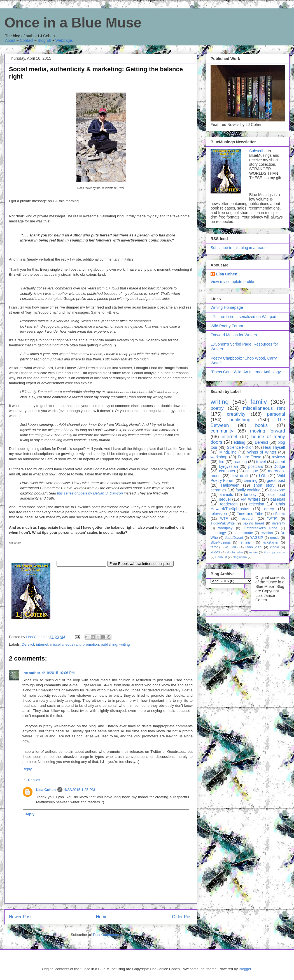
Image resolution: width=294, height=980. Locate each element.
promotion (91, 644)
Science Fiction (240, 447)
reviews (278, 457)
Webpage (64, 40)
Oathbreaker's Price (260, 528)
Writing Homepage (227, 307)
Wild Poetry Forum (227, 326)
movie (253, 552)
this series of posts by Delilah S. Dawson (90, 493)
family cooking (248, 490)
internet (42, 644)
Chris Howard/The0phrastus (248, 506)
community (222, 431)
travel (261, 462)
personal (276, 414)
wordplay (225, 528)
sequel (225, 499)
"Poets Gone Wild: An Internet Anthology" (246, 372)
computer (227, 471)
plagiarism (240, 557)
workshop (219, 457)
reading (240, 462)
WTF (224, 519)
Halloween (230, 485)
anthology (218, 533)
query (269, 509)
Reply (27, 769)
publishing (109, 644)
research (248, 519)
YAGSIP (257, 538)
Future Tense (249, 457)
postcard (256, 466)
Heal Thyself (274, 447)
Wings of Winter (262, 452)
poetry (217, 408)
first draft (240, 476)
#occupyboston (275, 552)
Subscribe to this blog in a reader (239, 248)
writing (125, 644)
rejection (257, 504)
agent (280, 462)
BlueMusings (221, 542)
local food (276, 494)
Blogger (245, 969)
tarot (214, 547)
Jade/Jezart (234, 538)
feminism (246, 542)
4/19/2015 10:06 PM (58, 673)
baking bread (253, 523)
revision (267, 533)
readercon (229, 504)
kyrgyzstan (229, 466)
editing (240, 442)
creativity (236, 414)
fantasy (250, 494)
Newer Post (20, 917)
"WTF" (272, 519)
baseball (278, 499)
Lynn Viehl (254, 547)
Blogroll (44, 40)
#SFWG (231, 547)
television (219, 514)
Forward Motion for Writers (234, 335)
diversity (279, 523)
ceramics (218, 490)
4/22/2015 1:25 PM (80, 790)
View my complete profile (232, 282)
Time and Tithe (250, 514)
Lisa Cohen (46, 790)
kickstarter (270, 542)
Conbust (221, 557)
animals (226, 494)
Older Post (182, 917)
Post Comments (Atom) (112, 935)
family (258, 402)
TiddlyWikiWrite (223, 523)
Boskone (277, 490)
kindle (275, 547)
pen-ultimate (243, 533)
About (10, 40)
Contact (27, 40)
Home (102, 917)
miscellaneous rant (65, 644)
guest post (276, 480)
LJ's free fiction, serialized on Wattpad (243, 317)
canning (251, 480)
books (261, 425)
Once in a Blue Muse (73, 23)
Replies (34, 780)
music (275, 538)
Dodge (279, 466)
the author (31, 673)
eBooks (279, 514)
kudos (215, 552)
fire (221, 462)
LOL (263, 476)
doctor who (235, 552)
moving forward (268, 431)
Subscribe (258, 151)
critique (252, 471)
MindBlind (228, 452)
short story (264, 485)
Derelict (28, 644)
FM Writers (251, 499)
